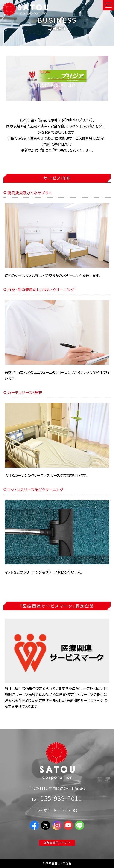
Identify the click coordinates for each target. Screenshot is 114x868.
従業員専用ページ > (57, 842)
